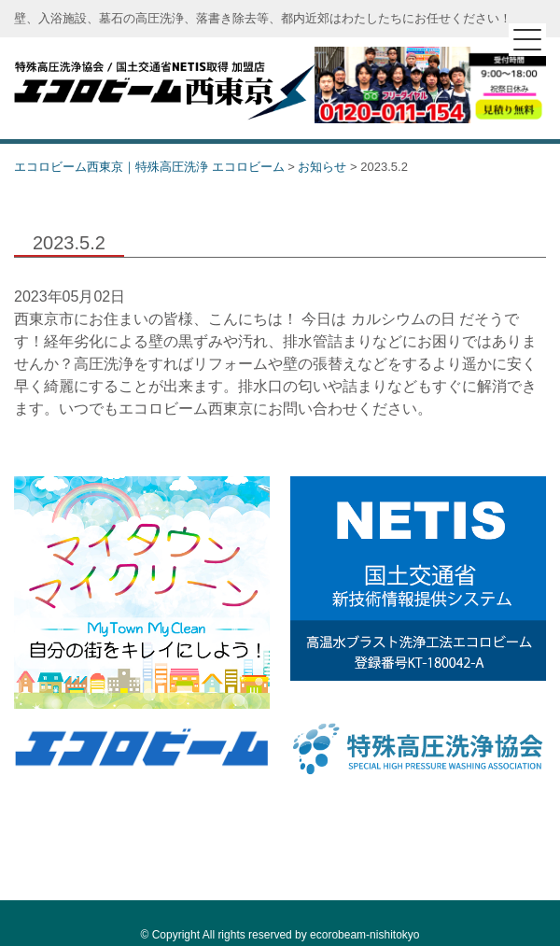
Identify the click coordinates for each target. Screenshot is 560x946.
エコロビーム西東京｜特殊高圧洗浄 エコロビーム (164, 88)
